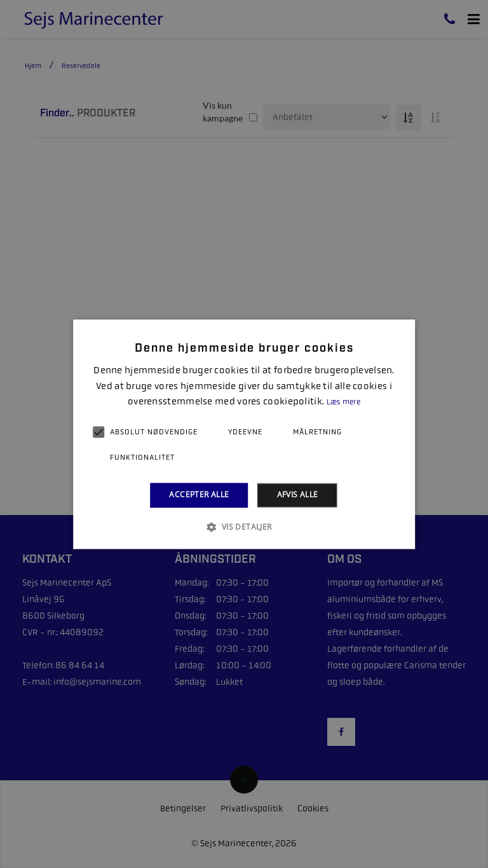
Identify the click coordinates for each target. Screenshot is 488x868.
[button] (244, 527)
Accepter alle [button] (199, 495)
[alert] (244, 434)
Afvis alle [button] (298, 495)
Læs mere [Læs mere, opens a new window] (343, 403)
